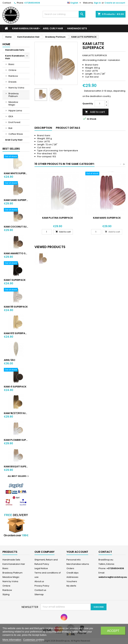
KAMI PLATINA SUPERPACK (57, 218)
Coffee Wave (16, 134)
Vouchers (72, 581)
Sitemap (39, 594)
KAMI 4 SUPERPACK (15, 387)
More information (12, 640)
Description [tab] (43, 128)
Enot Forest (14, 122)
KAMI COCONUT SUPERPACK (16, 227)
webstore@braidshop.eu (113, 577)
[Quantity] (100, 104)
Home (6, 44)
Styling (6, 594)
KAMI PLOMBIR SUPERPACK (16, 440)
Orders (70, 568)
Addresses (72, 577)
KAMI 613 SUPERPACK (16, 333)
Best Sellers (11, 149)
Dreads (12, 82)
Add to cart (95, 112)
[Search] (64, 14)
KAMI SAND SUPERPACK (16, 200)
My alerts (71, 586)
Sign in (97, 3)
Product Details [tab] (68, 128)
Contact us (40, 590)
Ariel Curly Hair (53, 28)
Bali (10, 128)
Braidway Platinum (14, 95)
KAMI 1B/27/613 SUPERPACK (16, 413)
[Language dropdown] (74, 3)
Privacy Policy (42, 586)
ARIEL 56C (10, 360)
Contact (7, 3)
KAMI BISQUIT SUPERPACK (16, 466)
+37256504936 (32, 3)
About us (39, 581)
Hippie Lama (15, 111)
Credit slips (72, 573)
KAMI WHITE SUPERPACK (16, 173)
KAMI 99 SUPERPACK (16, 307)
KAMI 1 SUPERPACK (15, 280)
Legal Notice (41, 568)
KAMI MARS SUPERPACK (107, 218)
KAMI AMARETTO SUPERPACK (16, 253)
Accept (113, 631)
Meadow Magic (13, 103)
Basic (11, 64)
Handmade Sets (77, 28)
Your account (77, 552)
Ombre (12, 70)
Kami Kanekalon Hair (25, 28)
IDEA (11, 116)
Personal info (74, 560)
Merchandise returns (78, 564)
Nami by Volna (16, 88)
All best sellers (19, 476)
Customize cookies (34, 640)
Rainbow (13, 76)
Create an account (115, 3)
